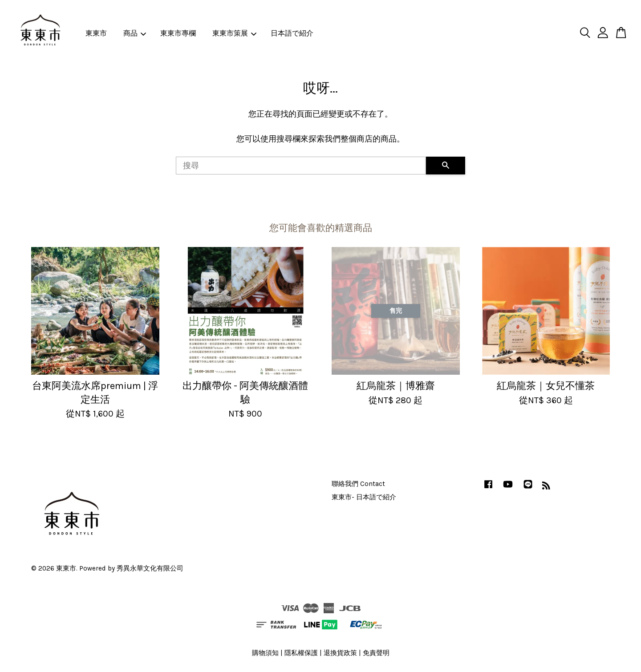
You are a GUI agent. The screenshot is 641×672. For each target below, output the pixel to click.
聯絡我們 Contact (358, 484)
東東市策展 (234, 33)
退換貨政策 (340, 653)
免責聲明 (376, 653)
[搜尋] (301, 166)
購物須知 (265, 653)
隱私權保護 (301, 653)
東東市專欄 (178, 33)
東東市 (96, 33)
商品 (135, 33)
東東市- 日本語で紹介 (364, 497)
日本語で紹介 (292, 33)
